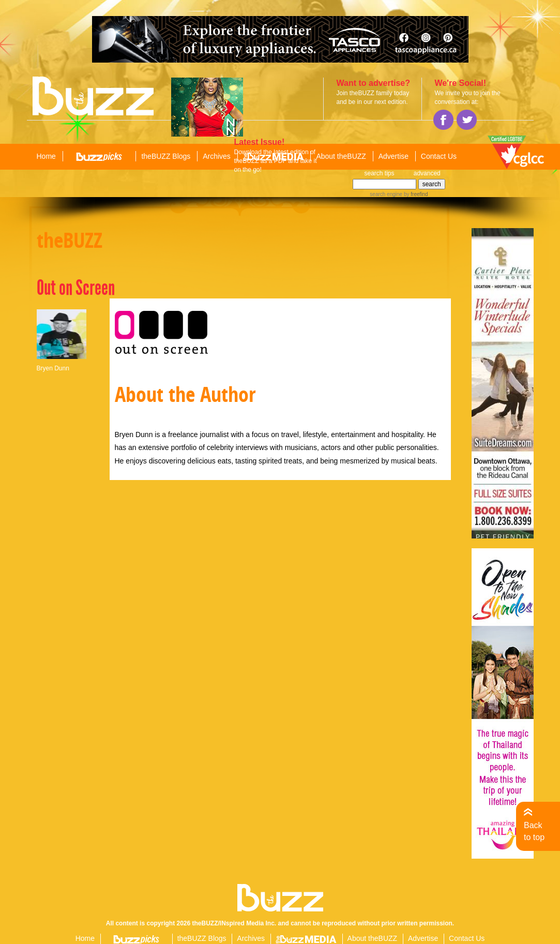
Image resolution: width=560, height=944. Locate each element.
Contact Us (439, 156)
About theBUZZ (341, 156)
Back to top (534, 831)
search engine (386, 194)
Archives (217, 156)
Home (46, 156)
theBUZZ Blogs (166, 156)
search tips (380, 173)
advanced (427, 173)
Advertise (393, 156)
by (415, 194)
